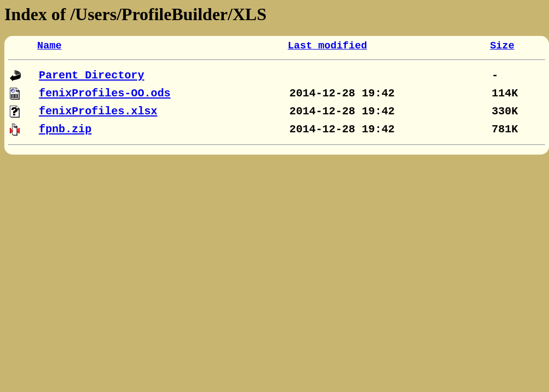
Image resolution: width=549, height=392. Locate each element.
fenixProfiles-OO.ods (105, 93)
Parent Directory (91, 75)
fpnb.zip (65, 129)
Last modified (327, 46)
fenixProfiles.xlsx (98, 111)
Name (49, 46)
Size (502, 46)
